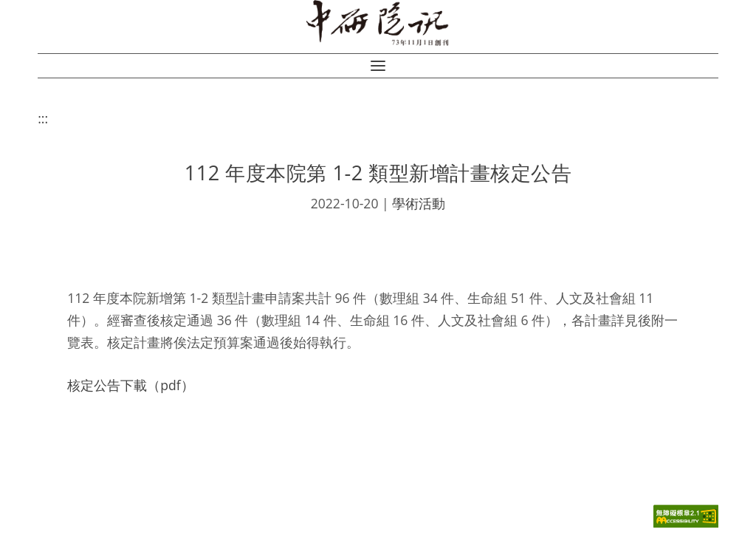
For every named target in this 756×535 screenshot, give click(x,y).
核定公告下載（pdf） (130, 385)
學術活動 (419, 203)
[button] (378, 66)
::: (43, 118)
